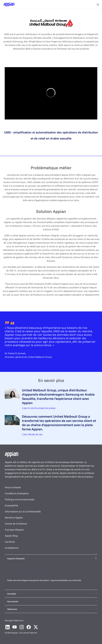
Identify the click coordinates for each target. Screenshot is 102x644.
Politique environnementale (20, 499)
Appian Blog (11, 536)
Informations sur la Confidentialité (23, 511)
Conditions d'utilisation (17, 493)
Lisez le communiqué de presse (39, 408)
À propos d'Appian (14, 530)
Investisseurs (12, 548)
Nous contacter (13, 487)
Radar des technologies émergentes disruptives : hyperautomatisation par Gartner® (44, 580)
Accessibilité (11, 505)
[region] (51, 93)
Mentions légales (14, 518)
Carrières (10, 542)
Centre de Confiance (16, 524)
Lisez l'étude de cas (32, 434)
